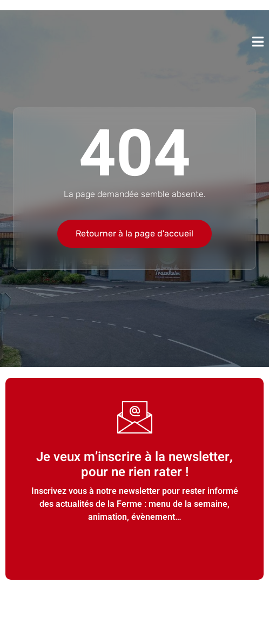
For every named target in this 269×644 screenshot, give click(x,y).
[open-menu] (258, 42)
